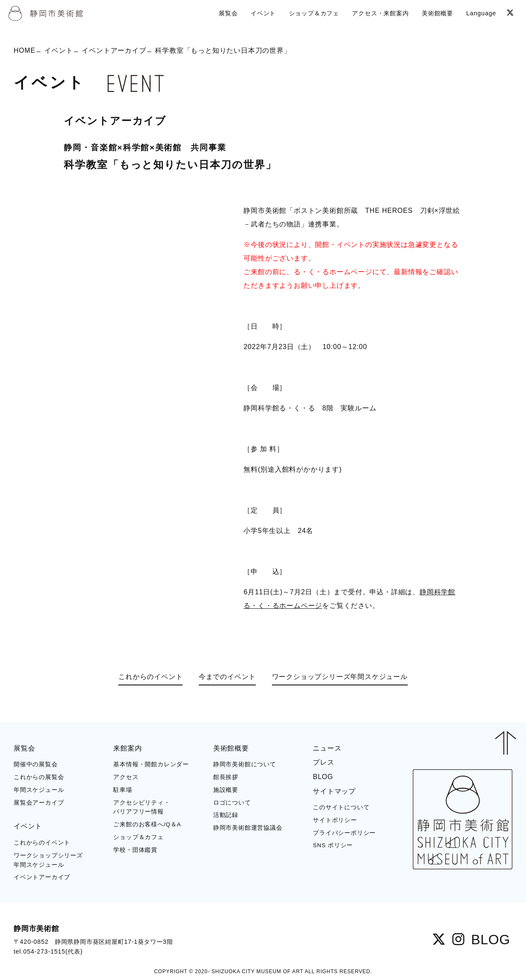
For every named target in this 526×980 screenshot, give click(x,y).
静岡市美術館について (245, 764)
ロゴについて (232, 803)
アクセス (126, 777)
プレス (323, 762)
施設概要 (226, 790)
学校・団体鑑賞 (135, 850)
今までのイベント (227, 677)
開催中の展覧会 (36, 764)
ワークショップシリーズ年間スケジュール (340, 677)
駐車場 (123, 790)
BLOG (323, 777)
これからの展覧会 (39, 777)
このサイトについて (341, 807)
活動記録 (226, 815)
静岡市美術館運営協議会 (248, 828)
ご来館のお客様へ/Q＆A (147, 824)
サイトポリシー (335, 820)
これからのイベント (150, 677)
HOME (24, 50)
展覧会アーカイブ (39, 803)
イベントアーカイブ (114, 50)
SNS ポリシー (333, 845)
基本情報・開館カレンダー (151, 764)
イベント (59, 50)
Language (481, 13)
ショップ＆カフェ (138, 837)
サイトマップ (334, 791)
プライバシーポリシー (344, 833)
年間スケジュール (39, 790)
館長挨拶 (226, 777)
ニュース (327, 748)
